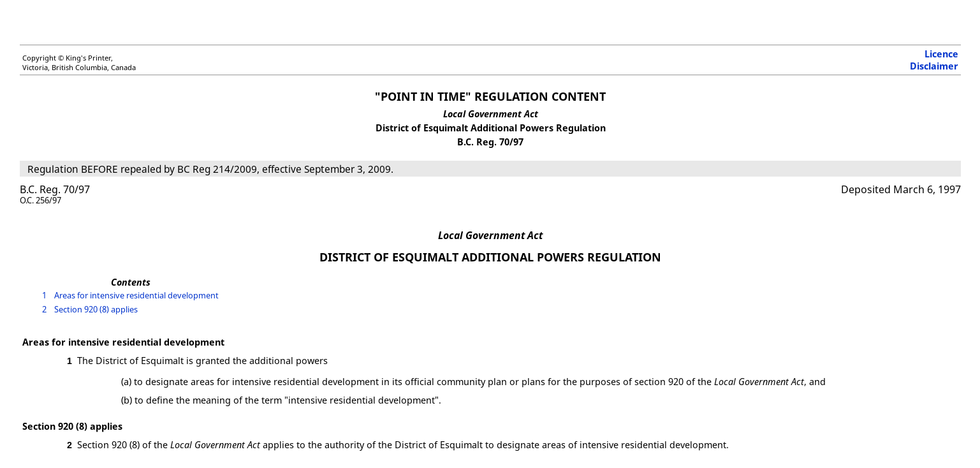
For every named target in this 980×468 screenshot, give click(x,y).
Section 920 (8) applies (95, 309)
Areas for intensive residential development (135, 295)
